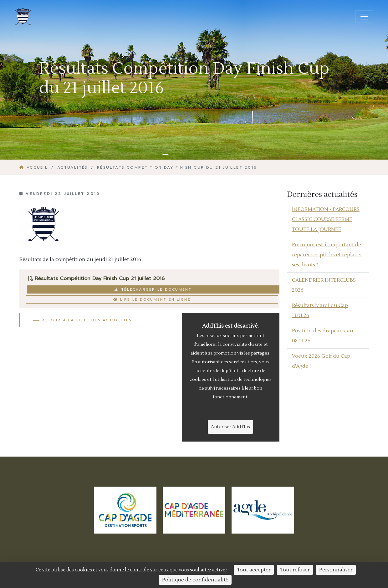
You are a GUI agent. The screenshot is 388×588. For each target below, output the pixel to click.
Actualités (73, 167)
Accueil (35, 167)
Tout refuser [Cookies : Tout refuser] (295, 570)
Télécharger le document (153, 289)
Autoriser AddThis (230, 427)
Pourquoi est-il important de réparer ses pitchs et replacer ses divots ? (327, 255)
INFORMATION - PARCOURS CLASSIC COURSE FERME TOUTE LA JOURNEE (326, 219)
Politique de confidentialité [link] (195, 580)
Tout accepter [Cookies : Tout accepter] (254, 570)
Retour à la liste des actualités (82, 320)
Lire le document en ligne (152, 299)
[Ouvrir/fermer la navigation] (364, 17)
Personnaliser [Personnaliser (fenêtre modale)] (336, 570)
